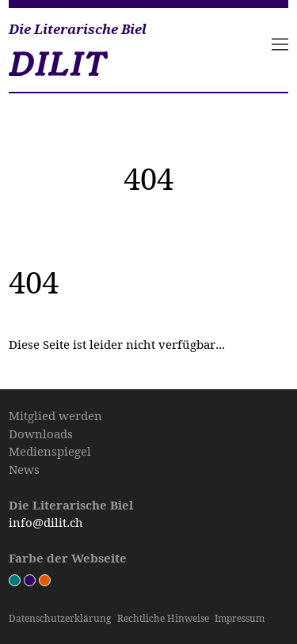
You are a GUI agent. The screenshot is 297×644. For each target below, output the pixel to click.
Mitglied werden (55, 415)
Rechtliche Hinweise (163, 618)
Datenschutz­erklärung (60, 618)
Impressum (240, 618)
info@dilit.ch (46, 522)
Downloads (41, 434)
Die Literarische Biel (78, 29)
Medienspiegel (50, 451)
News (24, 469)
